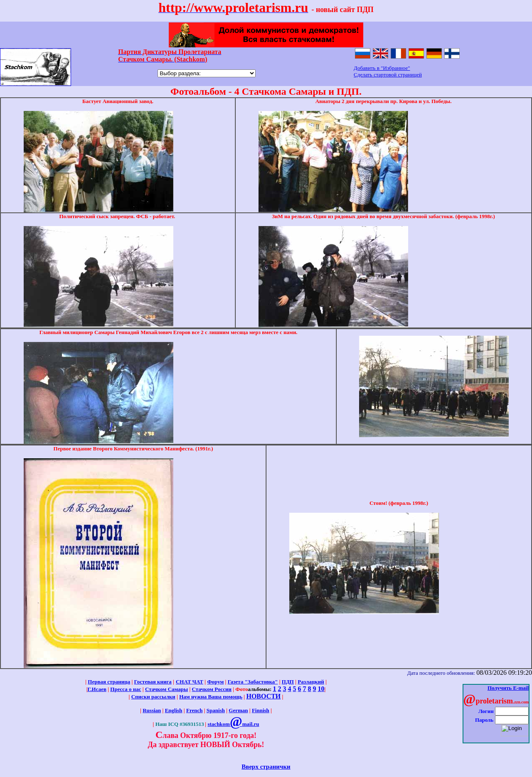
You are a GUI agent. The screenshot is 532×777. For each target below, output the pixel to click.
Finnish (261, 710)
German (238, 710)
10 (321, 689)
